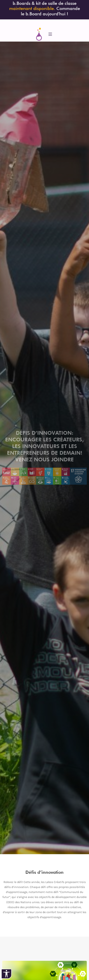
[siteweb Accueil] (39, 34)
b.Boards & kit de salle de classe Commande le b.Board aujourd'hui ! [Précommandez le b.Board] (45, 8)
